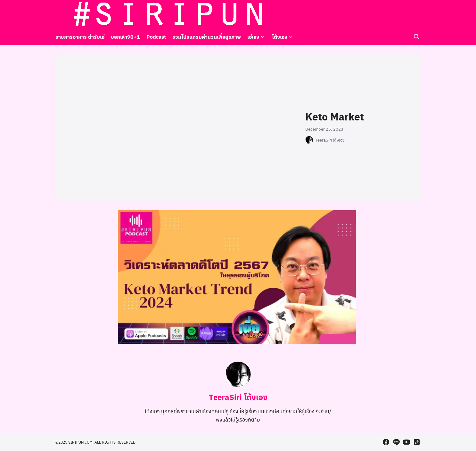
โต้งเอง (280, 37)
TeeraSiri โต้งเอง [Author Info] (238, 397)
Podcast (156, 37)
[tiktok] (417, 14)
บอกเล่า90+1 (125, 37)
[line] (396, 14)
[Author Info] (238, 385)
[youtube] (406, 14)
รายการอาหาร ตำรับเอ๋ (80, 37)
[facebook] (386, 14)
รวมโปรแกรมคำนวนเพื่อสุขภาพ (207, 37)
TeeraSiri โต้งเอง (330, 140)
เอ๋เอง (253, 37)
